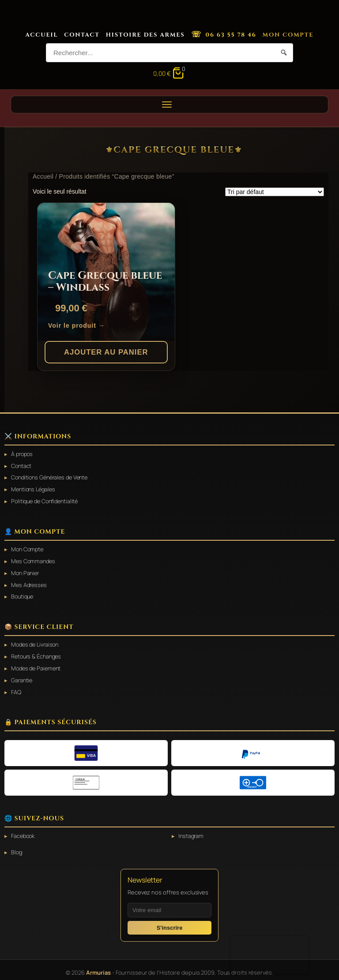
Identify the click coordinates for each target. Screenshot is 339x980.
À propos (23, 454)
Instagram (192, 831)
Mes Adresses (30, 582)
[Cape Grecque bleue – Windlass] (106, 272)
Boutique (23, 594)
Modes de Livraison (37, 641)
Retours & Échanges (38, 653)
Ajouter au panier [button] (106, 352)
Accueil (42, 35)
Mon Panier (26, 571)
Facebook (24, 831)
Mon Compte (288, 35)
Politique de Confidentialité (47, 500)
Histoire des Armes (145, 35)
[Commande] (275, 192)
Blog (17, 847)
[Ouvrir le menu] (169, 105)
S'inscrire (170, 922)
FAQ (16, 688)
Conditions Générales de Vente (53, 477)
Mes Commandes (34, 559)
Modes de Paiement (38, 664)
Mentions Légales (35, 488)
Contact (82, 35)
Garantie (22, 676)
